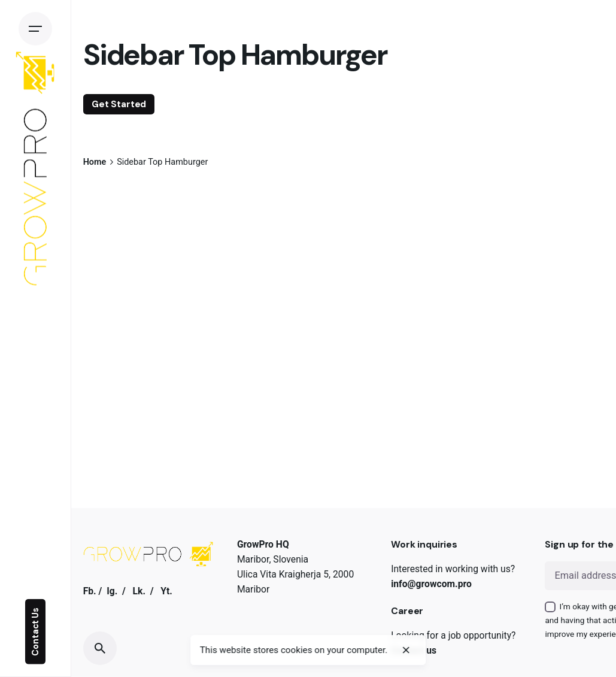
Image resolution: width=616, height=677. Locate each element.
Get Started (119, 104)
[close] (406, 650)
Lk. (139, 591)
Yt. (166, 591)
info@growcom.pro (431, 584)
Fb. (90, 591)
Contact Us (35, 632)
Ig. (112, 591)
